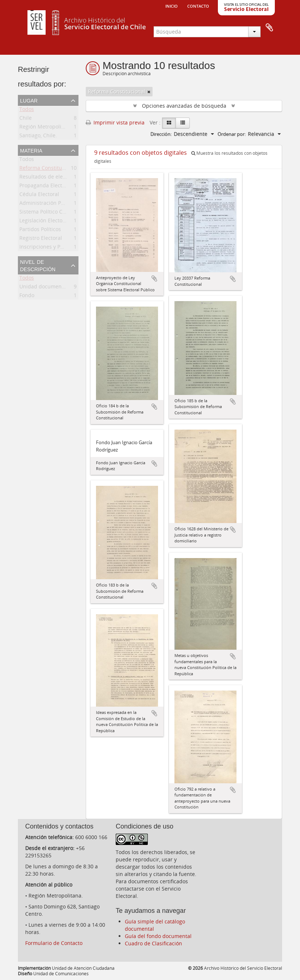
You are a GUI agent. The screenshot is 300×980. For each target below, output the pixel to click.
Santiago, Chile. (38, 137)
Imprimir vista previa (115, 122)
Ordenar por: (232, 134)
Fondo (27, 297)
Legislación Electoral (44, 222)
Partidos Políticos (40, 230)
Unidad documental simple (53, 288)
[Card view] (169, 123)
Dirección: (161, 134)
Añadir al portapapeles (154, 278)
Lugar (29, 100)
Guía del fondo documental (158, 936)
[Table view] (183, 123)
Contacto (198, 5)
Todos (27, 110)
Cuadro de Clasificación (153, 943)
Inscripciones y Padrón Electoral (58, 248)
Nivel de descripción (38, 265)
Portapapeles (269, 28)
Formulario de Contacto (54, 943)
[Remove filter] (149, 92)
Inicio (172, 5)
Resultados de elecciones (50, 178)
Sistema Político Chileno (49, 213)
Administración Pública (48, 204)
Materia (31, 150)
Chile (26, 119)
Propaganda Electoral (45, 187)
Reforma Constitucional (48, 169)
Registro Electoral (41, 239)
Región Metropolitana (46, 128)
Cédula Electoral (39, 195)
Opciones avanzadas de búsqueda (184, 106)
